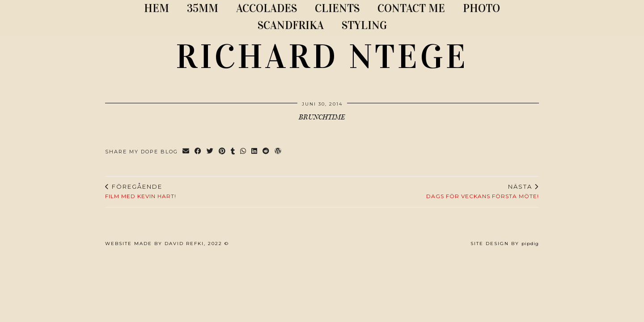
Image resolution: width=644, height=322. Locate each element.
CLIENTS (337, 8)
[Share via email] (186, 152)
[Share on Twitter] (210, 152)
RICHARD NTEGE (322, 57)
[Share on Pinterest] (222, 152)
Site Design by (505, 244)
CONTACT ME (411, 8)
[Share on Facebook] (198, 152)
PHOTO (481, 8)
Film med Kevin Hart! (141, 191)
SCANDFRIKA (291, 25)
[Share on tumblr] (233, 152)
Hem (157, 8)
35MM (203, 8)
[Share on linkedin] (255, 152)
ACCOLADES (267, 8)
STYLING (364, 25)
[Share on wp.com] (278, 152)
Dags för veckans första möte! (483, 191)
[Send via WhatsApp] (244, 152)
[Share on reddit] (266, 152)
